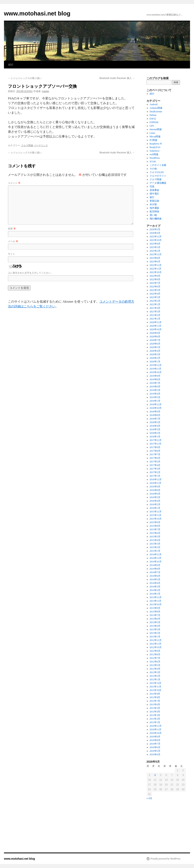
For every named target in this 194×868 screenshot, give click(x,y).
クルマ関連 (27, 145)
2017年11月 (156, 444)
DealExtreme (156, 112)
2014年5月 (155, 579)
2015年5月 (155, 537)
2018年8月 (155, 415)
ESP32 (153, 119)
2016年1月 (155, 508)
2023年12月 (156, 254)
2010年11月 (156, 729)
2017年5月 (155, 462)
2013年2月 (155, 633)
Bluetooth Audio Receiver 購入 (117, 78)
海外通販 (154, 208)
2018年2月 (155, 433)
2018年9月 (155, 412)
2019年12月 (156, 365)
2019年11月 (156, 369)
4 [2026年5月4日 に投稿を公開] (155, 775)
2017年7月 (155, 454)
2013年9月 (155, 608)
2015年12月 (156, 512)
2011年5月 (155, 708)
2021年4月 (155, 308)
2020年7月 (155, 340)
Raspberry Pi (156, 144)
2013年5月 (155, 622)
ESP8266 (154, 122)
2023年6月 (155, 262)
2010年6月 (155, 747)
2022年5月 (155, 290)
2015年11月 (156, 515)
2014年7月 (155, 572)
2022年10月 (156, 272)
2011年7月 (155, 701)
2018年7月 (155, 419)
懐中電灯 (154, 194)
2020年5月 (155, 347)
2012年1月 (155, 679)
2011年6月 (155, 704)
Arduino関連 (156, 108)
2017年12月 (156, 440)
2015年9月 (155, 522)
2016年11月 (156, 483)
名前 (12, 229)
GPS (152, 126)
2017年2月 (155, 472)
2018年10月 (156, 408)
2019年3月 (155, 397)
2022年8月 (155, 279)
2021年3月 (155, 312)
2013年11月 (156, 601)
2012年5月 (155, 665)
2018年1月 (155, 437)
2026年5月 (155, 229)
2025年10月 (156, 240)
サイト (11, 254)
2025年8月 (155, 244)
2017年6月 (155, 458)
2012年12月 (156, 640)
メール (13, 241)
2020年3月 (155, 354)
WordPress (155, 158)
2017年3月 (155, 469)
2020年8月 (155, 337)
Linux (153, 133)
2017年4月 (155, 465)
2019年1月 (155, 401)
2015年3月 (155, 544)
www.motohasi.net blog (37, 13)
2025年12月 (156, 237)
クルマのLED (157, 172)
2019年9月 (155, 376)
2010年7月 (155, 744)
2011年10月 (156, 690)
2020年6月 (155, 344)
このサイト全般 (158, 165)
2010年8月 (155, 740)
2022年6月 (155, 287)
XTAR (153, 162)
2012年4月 (155, 669)
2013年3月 (155, 629)
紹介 (11, 65)
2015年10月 (156, 519)
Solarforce (155, 151)
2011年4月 (155, 712)
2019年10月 (156, 372)
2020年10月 (156, 329)
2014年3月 (155, 587)
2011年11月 (155, 687)
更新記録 (154, 201)
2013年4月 (155, 626)
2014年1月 (155, 594)
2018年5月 (155, 422)
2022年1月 (155, 304)
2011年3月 (155, 715)
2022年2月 (155, 301)
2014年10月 (156, 562)
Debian (153, 115)
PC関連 (154, 140)
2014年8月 (155, 569)
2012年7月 (155, 658)
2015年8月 (155, 526)
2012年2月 (155, 676)
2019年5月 (155, 390)
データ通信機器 (158, 183)
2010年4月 (155, 754)
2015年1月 (155, 551)
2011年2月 (155, 719)
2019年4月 (155, 394)
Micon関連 (155, 137)
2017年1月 (155, 476)
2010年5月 (155, 751)
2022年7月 (155, 283)
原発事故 (154, 190)
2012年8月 (155, 654)
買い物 (153, 215)
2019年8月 (155, 379)
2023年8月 (155, 258)
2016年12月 (156, 479)
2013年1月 (155, 637)
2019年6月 (155, 387)
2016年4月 (155, 501)
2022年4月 (155, 294)
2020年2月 (155, 358)
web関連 (154, 154)
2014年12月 (156, 554)
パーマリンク (41, 145)
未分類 (153, 204)
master (45, 91)
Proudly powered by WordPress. (166, 859)
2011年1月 (155, 722)
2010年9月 (155, 737)
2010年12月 (156, 726)
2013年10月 (156, 604)
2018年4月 (155, 426)
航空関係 (154, 212)
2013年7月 (155, 615)
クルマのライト (158, 176)
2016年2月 (155, 504)
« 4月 (149, 798)
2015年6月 (155, 533)
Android (154, 104)
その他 (153, 169)
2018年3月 (155, 429)
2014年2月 (155, 590)
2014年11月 (156, 558)
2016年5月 (155, 497)
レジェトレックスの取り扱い (25, 78)
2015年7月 (155, 529)
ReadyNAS (155, 147)
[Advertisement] (166, 830)
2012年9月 (155, 651)
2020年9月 (155, 333)
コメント (14, 183)
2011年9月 (155, 694)
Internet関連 (156, 129)
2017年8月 (155, 451)
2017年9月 (155, 447)
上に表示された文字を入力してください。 (30, 273)
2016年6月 (155, 494)
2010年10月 (156, 733)
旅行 (152, 197)
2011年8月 (155, 697)
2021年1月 (155, 319)
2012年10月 (156, 647)
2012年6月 (155, 662)
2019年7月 (155, 383)
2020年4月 (155, 351)
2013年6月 (155, 619)
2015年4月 (155, 540)
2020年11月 (156, 326)
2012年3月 (155, 672)
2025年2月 (155, 251)
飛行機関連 (156, 219)
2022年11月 (156, 269)
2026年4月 (155, 233)
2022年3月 (155, 297)
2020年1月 (155, 362)
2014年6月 (155, 576)
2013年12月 (156, 597)
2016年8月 (155, 490)
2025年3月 (155, 247)
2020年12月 (156, 322)
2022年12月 (156, 265)
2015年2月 (155, 547)
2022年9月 (155, 276)
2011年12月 (156, 683)
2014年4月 (155, 583)
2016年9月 (155, 487)
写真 (152, 187)
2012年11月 (156, 644)
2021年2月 (155, 315)
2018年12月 (156, 404)
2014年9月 (155, 565)
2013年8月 (155, 612)
